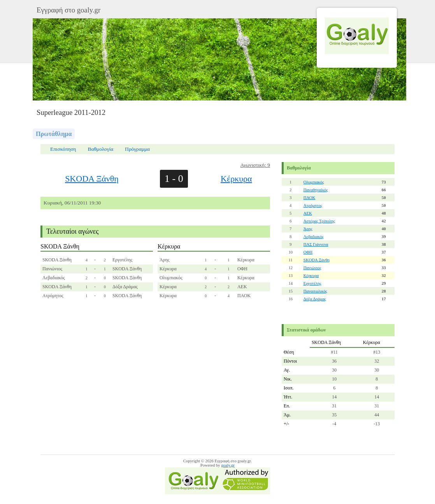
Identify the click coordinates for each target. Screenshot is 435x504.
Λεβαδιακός (314, 236)
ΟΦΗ (308, 252)
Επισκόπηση (63, 149)
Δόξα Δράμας (315, 299)
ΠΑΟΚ (310, 197)
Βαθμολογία (101, 149)
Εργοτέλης (312, 283)
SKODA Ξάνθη (92, 179)
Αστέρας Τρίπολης (319, 221)
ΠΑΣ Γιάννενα (316, 244)
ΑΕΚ (308, 213)
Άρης (308, 229)
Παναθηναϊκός (316, 190)
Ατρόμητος (313, 205)
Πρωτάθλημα (54, 134)
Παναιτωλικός (315, 291)
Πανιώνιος (312, 268)
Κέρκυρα (236, 179)
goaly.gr (228, 465)
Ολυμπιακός (314, 182)
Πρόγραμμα (137, 149)
